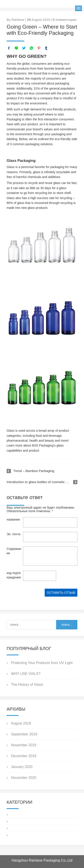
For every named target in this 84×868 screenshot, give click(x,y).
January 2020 (22, 767)
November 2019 (24, 745)
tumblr (46, 48)
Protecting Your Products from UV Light (42, 663)
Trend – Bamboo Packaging (34, 471)
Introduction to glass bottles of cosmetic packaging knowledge (42, 482)
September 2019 (24, 734)
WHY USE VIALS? (26, 674)
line (16, 48)
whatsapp (31, 48)
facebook (9, 48)
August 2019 (21, 723)
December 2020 (24, 778)
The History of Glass (27, 685)
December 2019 (24, 756)
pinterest (39, 48)
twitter (24, 48)
